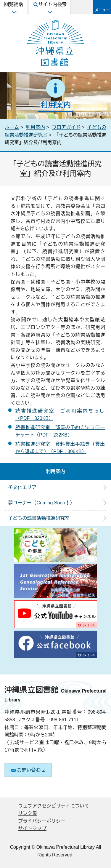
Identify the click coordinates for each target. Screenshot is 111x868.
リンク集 (28, 813)
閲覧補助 (14, 8)
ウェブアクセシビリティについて (54, 806)
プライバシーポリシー (42, 821)
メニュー (102, 10)
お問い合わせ (28, 770)
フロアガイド (66, 127)
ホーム (12, 127)
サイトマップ (32, 828)
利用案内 (35, 127)
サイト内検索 (50, 8)
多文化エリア (22, 487)
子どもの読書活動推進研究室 (39, 518)
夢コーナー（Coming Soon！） (41, 503)
